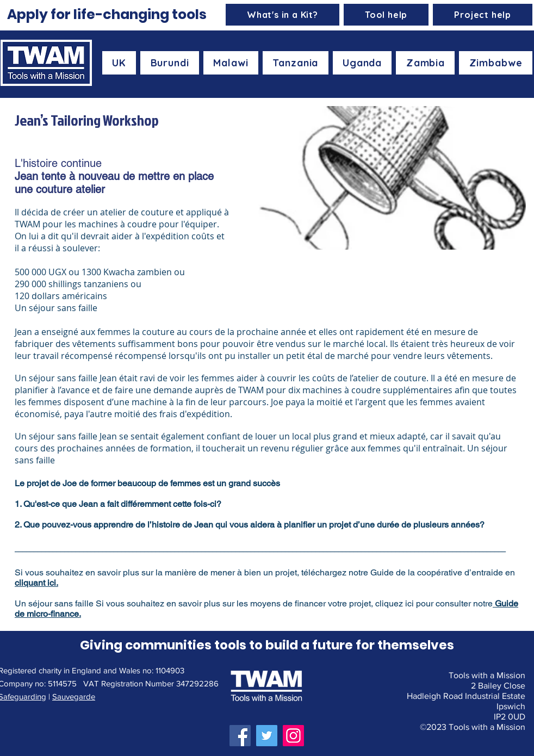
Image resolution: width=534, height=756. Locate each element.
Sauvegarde (74, 696)
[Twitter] (267, 736)
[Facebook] (240, 736)
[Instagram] (293, 736)
